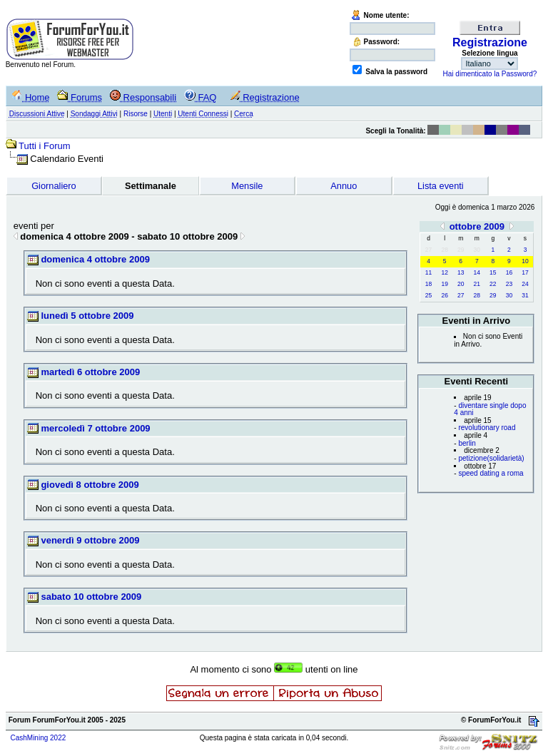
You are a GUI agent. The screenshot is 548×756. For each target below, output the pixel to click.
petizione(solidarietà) (491, 458)
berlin (467, 443)
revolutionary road (487, 428)
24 (525, 284)
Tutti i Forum (44, 146)
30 (509, 295)
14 (477, 272)
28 (477, 295)
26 (444, 295)
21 (477, 284)
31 (525, 295)
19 (444, 284)
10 (525, 261)
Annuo (344, 186)
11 (428, 272)
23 (509, 284)
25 (428, 295)
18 (428, 284)
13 (461, 272)
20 (461, 284)
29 (493, 295)
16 (509, 272)
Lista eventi (441, 186)
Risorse (136, 114)
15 (493, 272)
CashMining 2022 (38, 738)
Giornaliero (54, 186)
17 (525, 272)
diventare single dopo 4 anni (490, 409)
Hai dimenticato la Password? (490, 74)
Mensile (247, 186)
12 (444, 272)
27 (461, 295)
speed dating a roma (491, 473)
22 (493, 284)
